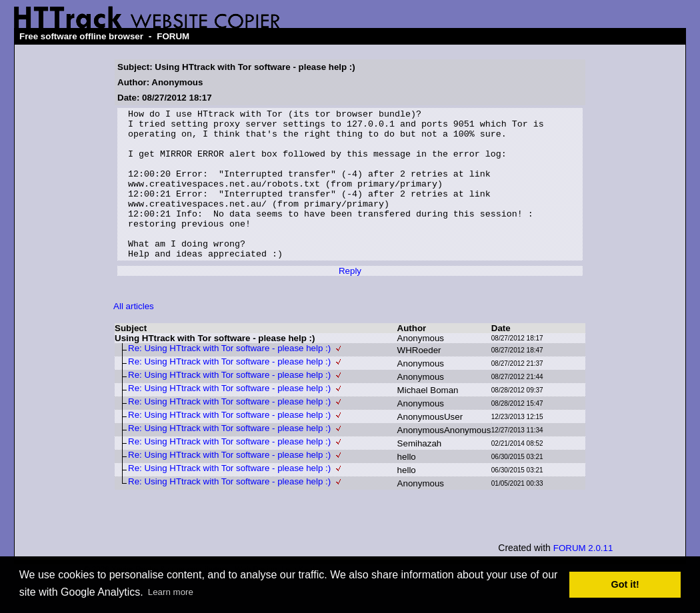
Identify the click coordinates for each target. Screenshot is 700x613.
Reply (350, 301)
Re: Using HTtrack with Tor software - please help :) (229, 378)
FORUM (173, 36)
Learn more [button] (171, 592)
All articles (134, 336)
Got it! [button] (625, 584)
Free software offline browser (81, 36)
